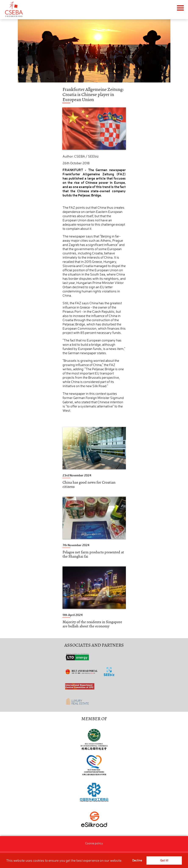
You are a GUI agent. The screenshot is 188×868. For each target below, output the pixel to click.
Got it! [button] (164, 860)
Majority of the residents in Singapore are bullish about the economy (92, 624)
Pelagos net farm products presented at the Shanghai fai (93, 554)
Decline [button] (137, 860)
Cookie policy (94, 843)
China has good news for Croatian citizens (89, 485)
